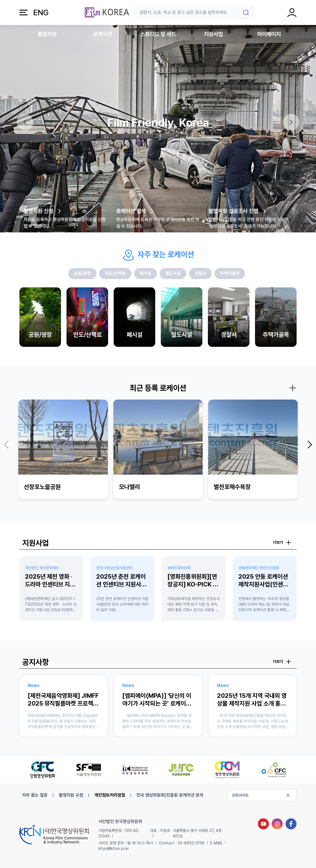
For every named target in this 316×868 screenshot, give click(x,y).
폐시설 (146, 273)
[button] (25, 122)
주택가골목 (230, 273)
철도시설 (173, 273)
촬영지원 (47, 34)
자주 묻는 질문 (35, 795)
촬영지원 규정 (71, 795)
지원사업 (213, 34)
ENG (41, 12)
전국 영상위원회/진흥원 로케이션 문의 (170, 795)
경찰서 (200, 273)
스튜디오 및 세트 (158, 34)
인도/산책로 (115, 273)
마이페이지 (269, 34)
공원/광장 (82, 273)
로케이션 (103, 34)
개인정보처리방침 (110, 795)
